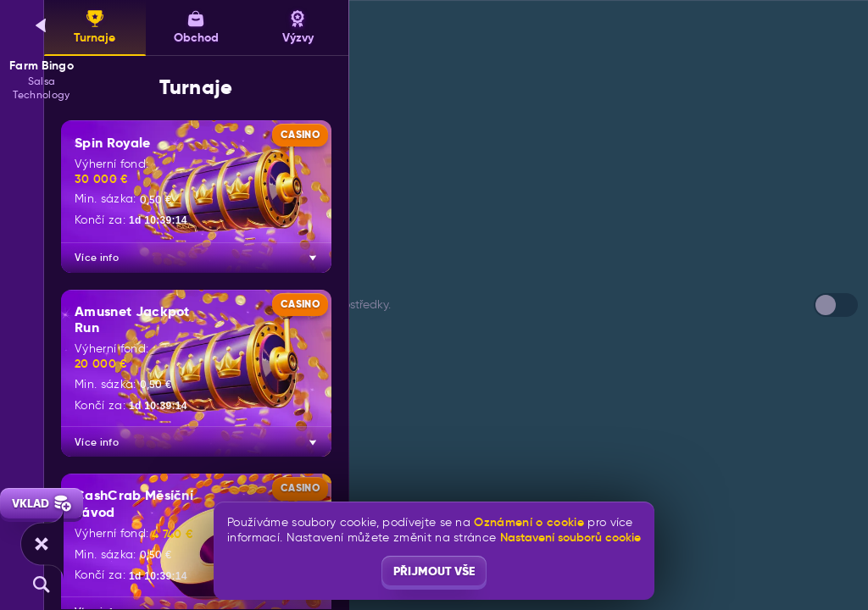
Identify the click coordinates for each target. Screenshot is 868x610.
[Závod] (42, 544)
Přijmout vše (434, 571)
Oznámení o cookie (529, 522)
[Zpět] (42, 25)
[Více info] (313, 258)
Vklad (42, 503)
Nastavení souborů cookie (570, 537)
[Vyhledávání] (42, 585)
